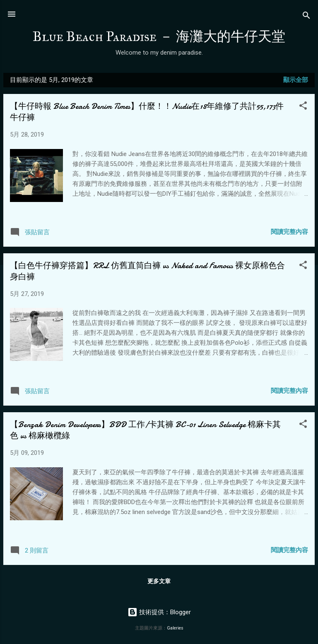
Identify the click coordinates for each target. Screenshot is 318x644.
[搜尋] (306, 17)
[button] (303, 107)
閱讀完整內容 (289, 232)
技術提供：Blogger (159, 612)
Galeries (175, 628)
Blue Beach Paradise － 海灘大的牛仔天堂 (159, 36)
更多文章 (159, 581)
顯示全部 (296, 80)
